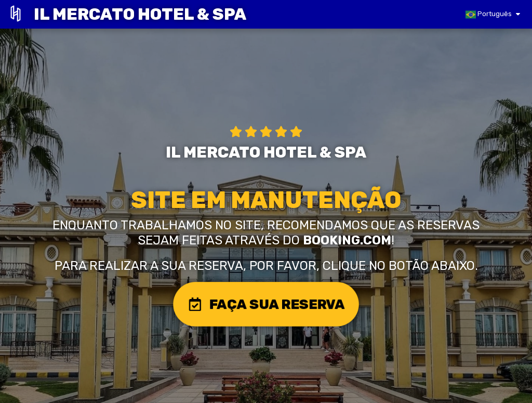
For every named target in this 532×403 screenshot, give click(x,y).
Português (489, 15)
